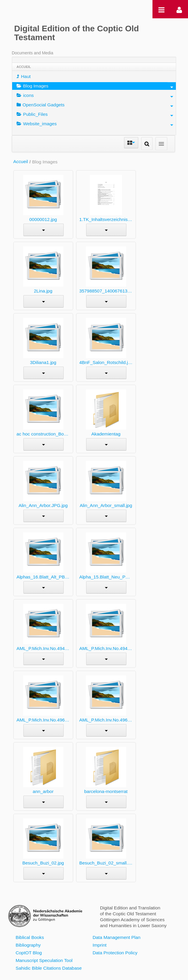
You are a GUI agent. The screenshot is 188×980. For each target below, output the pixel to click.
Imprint (100, 945)
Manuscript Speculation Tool (44, 960)
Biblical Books (30, 937)
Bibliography (28, 945)
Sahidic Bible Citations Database (49, 968)
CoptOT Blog (29, 953)
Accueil (21, 161)
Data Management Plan (117, 937)
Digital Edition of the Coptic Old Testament (77, 33)
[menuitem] (94, 77)
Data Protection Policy (115, 953)
